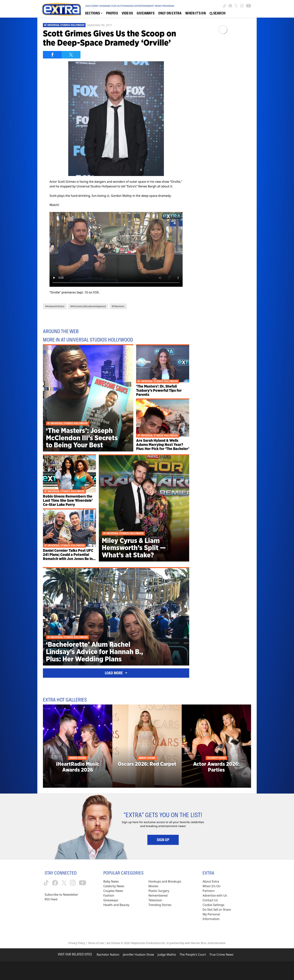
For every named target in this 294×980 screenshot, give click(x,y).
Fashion (109, 895)
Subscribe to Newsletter (61, 895)
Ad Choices (113, 943)
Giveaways (111, 900)
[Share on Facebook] (52, 55)
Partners (208, 891)
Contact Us (210, 900)
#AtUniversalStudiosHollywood (88, 306)
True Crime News (221, 955)
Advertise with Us (215, 895)
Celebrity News (114, 886)
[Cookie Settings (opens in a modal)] (213, 905)
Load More (116, 673)
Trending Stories (160, 905)
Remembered (158, 895)
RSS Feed (51, 899)
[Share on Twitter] (71, 55)
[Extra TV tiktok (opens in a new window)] (225, 6)
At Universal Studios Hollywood (64, 25)
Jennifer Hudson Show (139, 955)
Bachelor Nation (108, 955)
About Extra (211, 881)
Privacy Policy (77, 943)
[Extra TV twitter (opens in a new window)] (236, 6)
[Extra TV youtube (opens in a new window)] (249, 6)
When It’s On (211, 886)
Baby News (111, 881)
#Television (118, 306)
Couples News (113, 891)
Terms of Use (96, 943)
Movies (153, 886)
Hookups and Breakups (165, 881)
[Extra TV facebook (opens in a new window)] (230, 6)
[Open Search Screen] (217, 13)
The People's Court (193, 955)
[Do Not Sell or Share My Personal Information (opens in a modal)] (219, 914)
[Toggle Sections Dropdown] (94, 13)
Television (155, 900)
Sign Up (163, 840)
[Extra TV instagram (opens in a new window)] (242, 6)
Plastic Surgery (159, 891)
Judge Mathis (167, 955)
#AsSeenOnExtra (55, 306)
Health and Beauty (116, 905)
